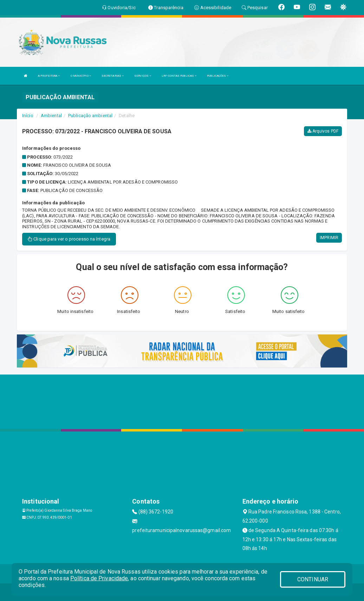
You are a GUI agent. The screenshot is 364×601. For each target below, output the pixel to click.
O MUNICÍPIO (81, 76)
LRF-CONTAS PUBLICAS (179, 76)
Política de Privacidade (99, 578)
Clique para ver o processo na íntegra (69, 239)
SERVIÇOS (143, 76)
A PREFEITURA (49, 76)
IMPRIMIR (329, 238)
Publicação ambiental (90, 116)
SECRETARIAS (113, 76)
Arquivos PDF (323, 131)
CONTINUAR (313, 579)
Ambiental (51, 116)
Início (28, 116)
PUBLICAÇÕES (218, 76)
